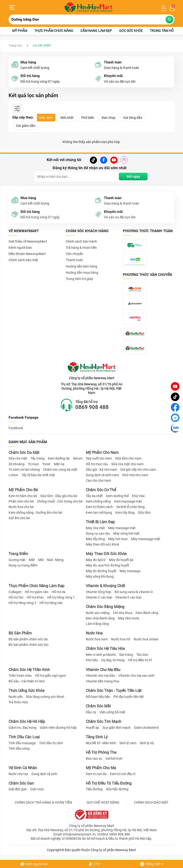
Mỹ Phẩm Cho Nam (102, 453)
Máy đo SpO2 (96, 560)
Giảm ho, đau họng (23, 728)
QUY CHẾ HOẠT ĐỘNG (103, 802)
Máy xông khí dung (100, 576)
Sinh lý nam (128, 743)
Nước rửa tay (18, 774)
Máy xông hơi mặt (126, 533)
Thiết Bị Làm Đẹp (100, 522)
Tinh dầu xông (19, 748)
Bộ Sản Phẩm (20, 633)
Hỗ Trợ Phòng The (101, 752)
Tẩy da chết (94, 496)
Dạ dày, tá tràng (113, 660)
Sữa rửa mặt (18, 459)
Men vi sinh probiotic (101, 655)
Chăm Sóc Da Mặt (24, 453)
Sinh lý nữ (147, 743)
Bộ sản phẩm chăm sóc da (28, 639)
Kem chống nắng (98, 501)
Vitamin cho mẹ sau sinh (136, 676)
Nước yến (16, 697)
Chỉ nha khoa (123, 613)
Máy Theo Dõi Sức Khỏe (106, 554)
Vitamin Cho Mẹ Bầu (103, 670)
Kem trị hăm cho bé (23, 496)
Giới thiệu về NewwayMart (28, 241)
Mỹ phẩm (20, 31)
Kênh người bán (34, 864)
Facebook (16, 428)
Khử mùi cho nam (135, 475)
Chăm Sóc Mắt (98, 706)
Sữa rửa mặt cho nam (127, 464)
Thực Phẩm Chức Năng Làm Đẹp (36, 586)
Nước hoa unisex (146, 639)
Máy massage (130, 571)
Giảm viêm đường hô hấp (58, 728)
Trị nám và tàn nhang (24, 470)
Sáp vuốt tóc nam (99, 459)
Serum (78, 459)
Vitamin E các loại (128, 597)
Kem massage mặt (128, 501)
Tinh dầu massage (22, 743)
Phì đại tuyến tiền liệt (129, 697)
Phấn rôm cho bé (21, 501)
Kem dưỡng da (59, 459)
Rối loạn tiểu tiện (98, 697)
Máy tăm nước (129, 618)
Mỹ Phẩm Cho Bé (23, 490)
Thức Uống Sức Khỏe (26, 691)
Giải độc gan (18, 789)
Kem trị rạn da (96, 774)
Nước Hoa (94, 633)
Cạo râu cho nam (98, 480)
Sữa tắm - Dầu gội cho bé (59, 496)
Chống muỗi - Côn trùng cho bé (60, 501)
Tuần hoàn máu (20, 676)
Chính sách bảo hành (81, 241)
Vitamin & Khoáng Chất (105, 586)
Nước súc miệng (98, 613)
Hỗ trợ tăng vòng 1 (61, 597)
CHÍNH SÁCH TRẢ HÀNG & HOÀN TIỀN (43, 802)
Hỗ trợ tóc (16, 597)
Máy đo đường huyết (101, 571)
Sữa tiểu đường (117, 789)
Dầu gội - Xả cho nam (101, 470)
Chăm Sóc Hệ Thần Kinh (29, 670)
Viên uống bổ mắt (112, 712)
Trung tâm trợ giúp (79, 279)
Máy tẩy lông (95, 539)
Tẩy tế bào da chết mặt (38, 475)
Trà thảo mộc (18, 702)
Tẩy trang (38, 459)
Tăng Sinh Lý (97, 737)
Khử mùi (138, 496)
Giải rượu (37, 789)
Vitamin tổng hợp (99, 592)
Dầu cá (91, 712)
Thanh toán (74, 260)
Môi (41, 560)
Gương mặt (17, 560)
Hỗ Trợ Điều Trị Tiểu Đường (109, 783)
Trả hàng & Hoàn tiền (81, 248)
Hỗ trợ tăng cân (51, 603)
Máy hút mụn (118, 539)
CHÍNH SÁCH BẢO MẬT (151, 802)
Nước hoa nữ (121, 639)
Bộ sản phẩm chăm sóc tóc (29, 645)
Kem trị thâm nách (99, 507)
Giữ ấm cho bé (19, 518)
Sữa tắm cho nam (128, 459)
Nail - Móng (55, 560)
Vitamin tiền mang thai (102, 681)
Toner (46, 464)
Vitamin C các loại (99, 597)
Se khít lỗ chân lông (130, 507)
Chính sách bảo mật (23, 260)
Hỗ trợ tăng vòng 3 (22, 603)
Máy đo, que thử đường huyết (107, 566)
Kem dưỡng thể (117, 496)
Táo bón (142, 655)
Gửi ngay (133, 177)
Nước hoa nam (97, 639)
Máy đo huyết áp (121, 560)
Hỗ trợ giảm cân (37, 592)
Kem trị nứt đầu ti (123, 774)
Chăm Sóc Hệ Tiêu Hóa (105, 649)
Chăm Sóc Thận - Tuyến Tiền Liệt (114, 691)
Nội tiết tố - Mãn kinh (101, 743)
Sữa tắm (144, 513)
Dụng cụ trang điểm (23, 566)
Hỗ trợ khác (35, 597)
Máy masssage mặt (146, 539)
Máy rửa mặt (95, 528)
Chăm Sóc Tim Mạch (104, 722)
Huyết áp (92, 728)
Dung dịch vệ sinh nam (102, 475)
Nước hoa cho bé (21, 507)
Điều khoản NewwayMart (27, 254)
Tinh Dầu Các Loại (24, 737)
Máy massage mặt (122, 528)
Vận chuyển (74, 254)
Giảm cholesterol (146, 728)
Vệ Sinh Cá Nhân (23, 768)
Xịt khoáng (17, 464)
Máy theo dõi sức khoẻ (102, 544)
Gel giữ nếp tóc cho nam (138, 470)
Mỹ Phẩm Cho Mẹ (101, 768)
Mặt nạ (59, 464)
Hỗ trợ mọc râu (97, 464)
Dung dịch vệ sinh (44, 774)
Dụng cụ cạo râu (98, 533)
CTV (94, 864)
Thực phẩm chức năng (54, 31)
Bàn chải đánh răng (100, 618)
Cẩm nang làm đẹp (96, 31)
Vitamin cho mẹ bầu (100, 676)
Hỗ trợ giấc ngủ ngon (51, 676)
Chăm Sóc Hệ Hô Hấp (27, 722)
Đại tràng (126, 655)
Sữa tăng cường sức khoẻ (45, 697)
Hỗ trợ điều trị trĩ (140, 660)
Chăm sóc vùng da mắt (60, 470)
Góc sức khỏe (131, 31)
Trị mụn (33, 464)
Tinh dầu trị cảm (51, 743)
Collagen (15, 592)
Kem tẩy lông (125, 513)
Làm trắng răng (97, 624)
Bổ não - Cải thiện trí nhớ (27, 681)
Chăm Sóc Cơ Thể (101, 490)
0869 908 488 (92, 407)
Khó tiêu (92, 660)
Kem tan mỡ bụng (99, 513)
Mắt (32, 560)
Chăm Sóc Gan (21, 783)
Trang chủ (15, 46)
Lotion (13, 475)
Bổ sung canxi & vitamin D (134, 592)
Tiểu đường (94, 789)
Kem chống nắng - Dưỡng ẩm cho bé (35, 513)
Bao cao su (94, 758)
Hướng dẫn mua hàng (82, 273)
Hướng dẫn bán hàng (81, 266)
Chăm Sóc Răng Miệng (105, 607)
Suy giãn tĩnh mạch (117, 728)
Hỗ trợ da (59, 592)
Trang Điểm (18, 554)
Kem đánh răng (147, 613)
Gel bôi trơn (114, 758)
